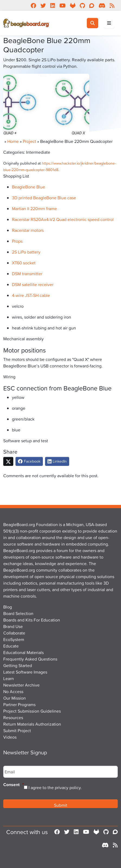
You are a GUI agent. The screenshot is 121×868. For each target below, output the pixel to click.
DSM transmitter (27, 274)
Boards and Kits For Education (32, 620)
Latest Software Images (25, 672)
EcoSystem (14, 639)
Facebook (29, 461)
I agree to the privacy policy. (55, 787)
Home (13, 141)
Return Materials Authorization (32, 724)
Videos (10, 737)
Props (17, 241)
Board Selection (18, 613)
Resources (13, 718)
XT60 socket (24, 263)
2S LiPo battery (26, 252)
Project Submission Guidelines (32, 711)
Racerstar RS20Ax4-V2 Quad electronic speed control (63, 219)
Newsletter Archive (21, 685)
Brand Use (13, 626)
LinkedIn (57, 461)
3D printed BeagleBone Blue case (44, 198)
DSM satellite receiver (33, 284)
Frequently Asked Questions (30, 659)
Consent (14, 785)
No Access (13, 691)
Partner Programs (19, 704)
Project (29, 141)
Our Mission (15, 698)
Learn (9, 678)
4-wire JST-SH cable (31, 295)
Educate (11, 646)
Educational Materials (23, 652)
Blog (8, 607)
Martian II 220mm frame (34, 209)
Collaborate (14, 633)
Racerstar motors (28, 230)
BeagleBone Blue (28, 187)
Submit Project (17, 731)
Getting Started (18, 665)
